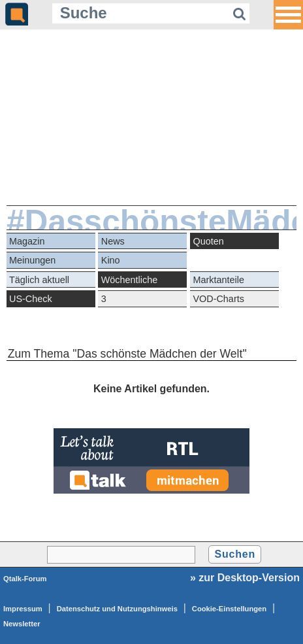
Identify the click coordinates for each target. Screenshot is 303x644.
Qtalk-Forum (25, 579)
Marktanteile (219, 280)
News (113, 241)
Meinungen (32, 260)
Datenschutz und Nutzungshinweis (117, 609)
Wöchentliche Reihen (129, 281)
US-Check (31, 299)
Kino (111, 260)
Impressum (23, 609)
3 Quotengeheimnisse (143, 300)
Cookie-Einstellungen (229, 609)
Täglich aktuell (39, 280)
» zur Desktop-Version (245, 578)
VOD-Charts (219, 299)
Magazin (27, 241)
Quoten (209, 241)
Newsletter (22, 624)
